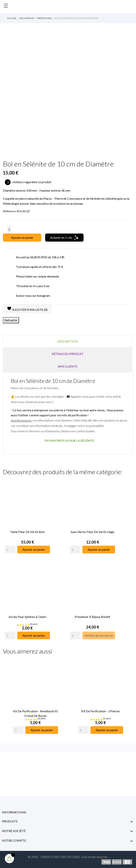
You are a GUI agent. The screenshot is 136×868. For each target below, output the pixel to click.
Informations (14, 812)
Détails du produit (68, 354)
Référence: (10, 211)
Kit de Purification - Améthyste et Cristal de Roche (35, 713)
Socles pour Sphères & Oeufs (27, 617)
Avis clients (68, 366)
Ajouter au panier (22, 237)
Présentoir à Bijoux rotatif (92, 617)
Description (68, 341)
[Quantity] (10, 550)
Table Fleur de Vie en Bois (27, 532)
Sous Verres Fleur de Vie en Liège (92, 532)
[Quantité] (9, 229)
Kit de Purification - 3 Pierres (101, 711)
